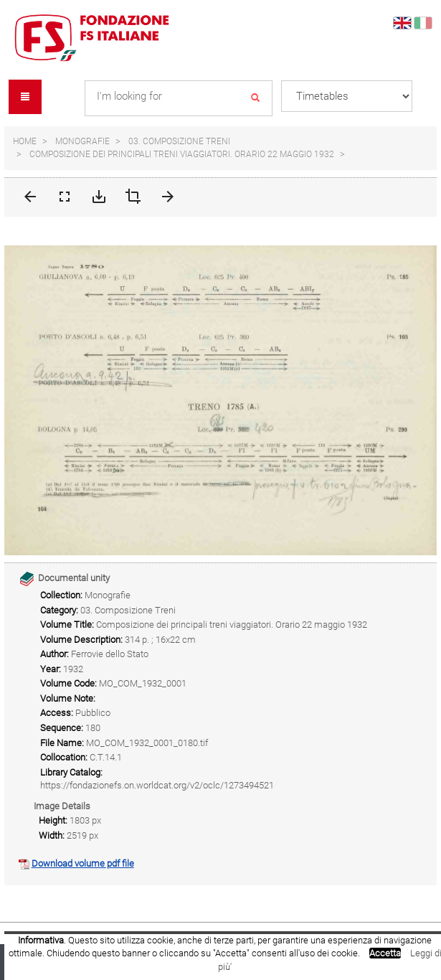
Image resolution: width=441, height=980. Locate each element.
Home (25, 141)
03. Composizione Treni (179, 141)
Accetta (385, 953)
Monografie (82, 141)
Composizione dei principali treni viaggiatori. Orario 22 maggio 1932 (182, 154)
